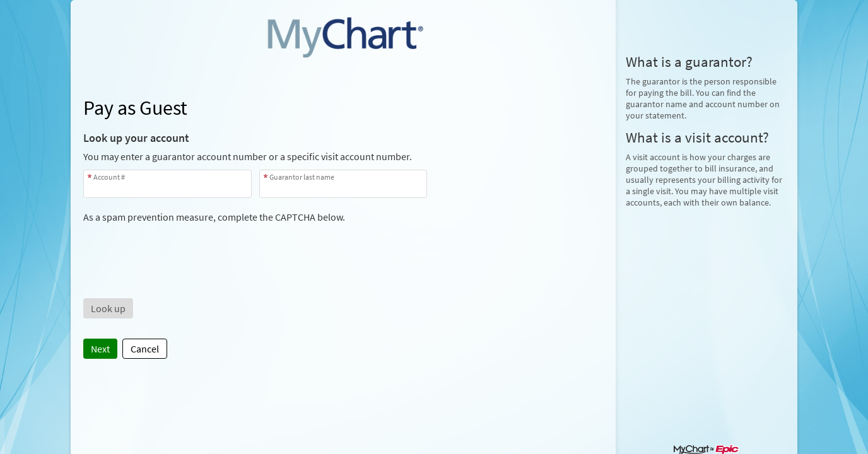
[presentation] (179, 248)
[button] (108, 308)
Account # (109, 177)
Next (100, 349)
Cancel (145, 349)
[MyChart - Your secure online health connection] (343, 35)
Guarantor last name (302, 177)
